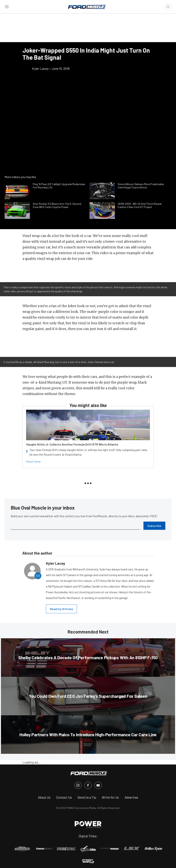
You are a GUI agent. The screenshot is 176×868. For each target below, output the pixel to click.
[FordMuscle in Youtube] (98, 785)
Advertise (131, 797)
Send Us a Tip (87, 797)
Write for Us (110, 797)
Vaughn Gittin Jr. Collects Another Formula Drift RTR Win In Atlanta (72, 444)
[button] (88, 271)
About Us (44, 797)
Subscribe (154, 526)
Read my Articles (61, 609)
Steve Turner (33, 461)
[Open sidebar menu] (7, 7)
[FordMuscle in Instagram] (78, 785)
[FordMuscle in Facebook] (88, 785)
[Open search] (168, 7)
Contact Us (64, 797)
